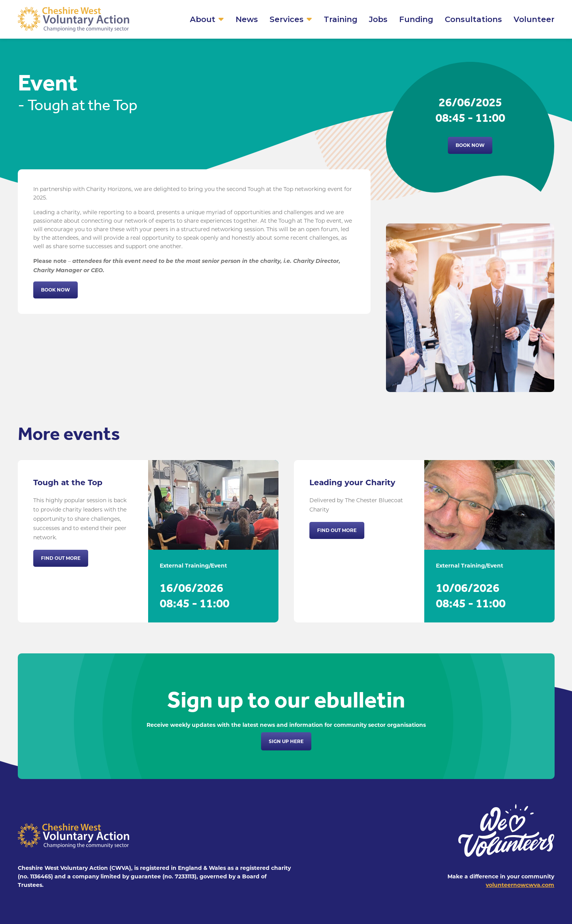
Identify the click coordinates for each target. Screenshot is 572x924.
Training (341, 19)
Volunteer (534, 19)
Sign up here (286, 741)
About (203, 19)
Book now (470, 145)
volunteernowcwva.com (520, 885)
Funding (416, 19)
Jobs (378, 19)
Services (287, 19)
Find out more (61, 558)
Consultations (473, 19)
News (247, 19)
